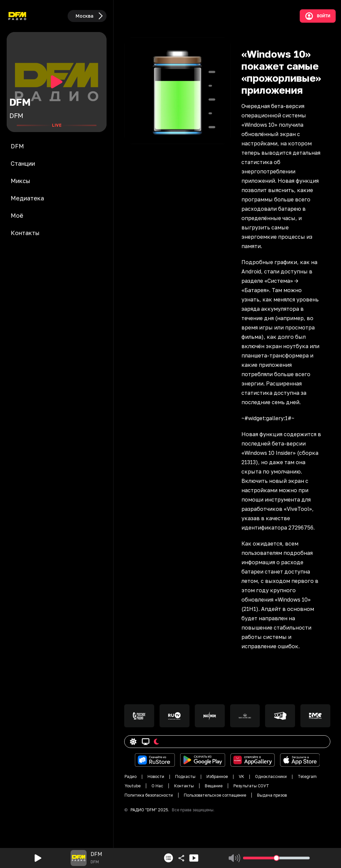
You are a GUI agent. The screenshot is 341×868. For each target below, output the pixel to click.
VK (241, 776)
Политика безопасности (149, 795)
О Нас (157, 786)
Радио (131, 776)
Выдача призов (272, 795)
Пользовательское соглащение (215, 795)
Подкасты (185, 776)
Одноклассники (271, 776)
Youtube (133, 786)
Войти (318, 16)
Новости (156, 776)
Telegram (307, 776)
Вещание (214, 786)
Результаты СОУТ (251, 786)
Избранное (217, 776)
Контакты (184, 786)
